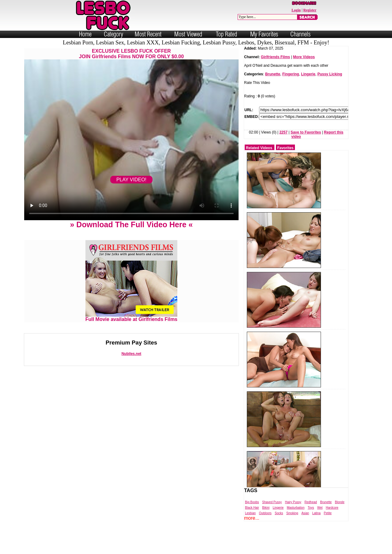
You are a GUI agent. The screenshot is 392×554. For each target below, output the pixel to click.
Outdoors (265, 513)
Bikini (266, 508)
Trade (223, 549)
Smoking (292, 513)
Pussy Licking (330, 74)
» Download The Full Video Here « (131, 224)
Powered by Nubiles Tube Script (190, 549)
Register (310, 10)
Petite (328, 513)
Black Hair (252, 508)
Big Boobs (252, 502)
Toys (311, 508)
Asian (305, 513)
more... (252, 518)
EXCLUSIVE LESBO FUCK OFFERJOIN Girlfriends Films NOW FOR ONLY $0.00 (131, 54)
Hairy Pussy (293, 502)
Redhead (311, 502)
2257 (283, 132)
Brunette (273, 74)
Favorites (285, 148)
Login (296, 10)
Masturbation (296, 508)
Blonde (340, 502)
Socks (279, 513)
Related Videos (259, 148)
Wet (320, 508)
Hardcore (332, 508)
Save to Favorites (306, 132)
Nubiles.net (132, 354)
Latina (317, 513)
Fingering (291, 74)
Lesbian (250, 513)
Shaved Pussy (272, 502)
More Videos (304, 57)
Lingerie (308, 74)
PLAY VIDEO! (131, 180)
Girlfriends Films (275, 57)
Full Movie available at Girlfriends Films (132, 317)
